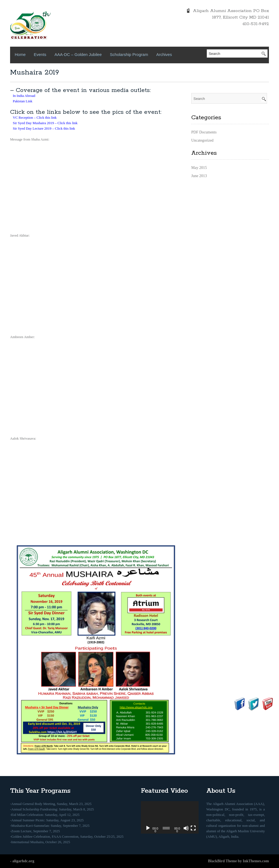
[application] (170, 817)
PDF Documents (204, 132)
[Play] (148, 828)
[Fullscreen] (193, 828)
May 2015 (199, 168)
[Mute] (186, 828)
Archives (164, 54)
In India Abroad (24, 96)
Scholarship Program (129, 54)
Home (20, 54)
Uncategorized (202, 140)
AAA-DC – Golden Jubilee (78, 54)
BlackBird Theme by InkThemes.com (238, 861)
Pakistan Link (23, 101)
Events (40, 54)
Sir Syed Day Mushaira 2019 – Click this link (45, 123)
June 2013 (199, 176)
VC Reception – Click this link (35, 117)
